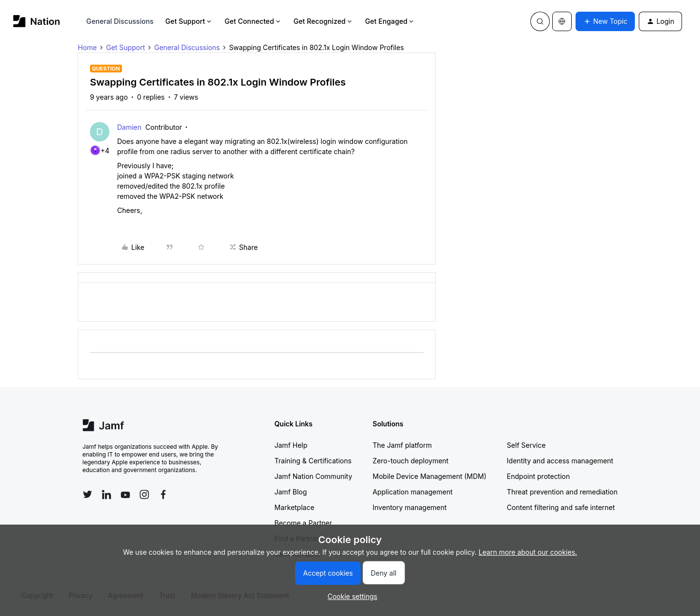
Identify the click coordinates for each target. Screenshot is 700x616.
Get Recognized (324, 21)
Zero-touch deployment (411, 461)
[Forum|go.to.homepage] (37, 21)
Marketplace (295, 507)
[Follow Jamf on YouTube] (125, 494)
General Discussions (120, 21)
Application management (413, 492)
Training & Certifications (313, 461)
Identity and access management (560, 461)
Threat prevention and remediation (562, 492)
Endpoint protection (539, 476)
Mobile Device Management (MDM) (430, 476)
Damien (129, 127)
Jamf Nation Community (314, 476)
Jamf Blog (291, 492)
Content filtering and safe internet (561, 507)
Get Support (189, 21)
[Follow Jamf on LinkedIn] (106, 494)
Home (87, 47)
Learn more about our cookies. (528, 552)
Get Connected (253, 21)
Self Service (526, 445)
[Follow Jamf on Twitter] (87, 494)
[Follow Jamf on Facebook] (163, 494)
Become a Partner (303, 523)
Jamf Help (291, 445)
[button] (605, 21)
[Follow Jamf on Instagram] (144, 494)
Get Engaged (390, 21)
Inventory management (410, 507)
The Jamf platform (402, 445)
